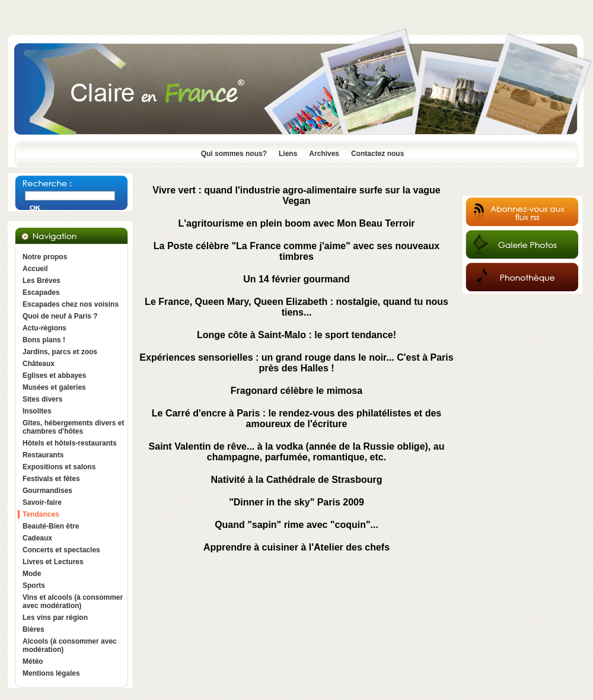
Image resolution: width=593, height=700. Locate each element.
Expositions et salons (59, 467)
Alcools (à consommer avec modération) (70, 645)
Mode (32, 574)
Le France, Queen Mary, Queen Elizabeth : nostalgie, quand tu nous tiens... (296, 307)
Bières (34, 629)
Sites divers (42, 399)
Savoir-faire (42, 502)
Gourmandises (47, 491)
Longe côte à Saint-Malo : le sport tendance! (296, 335)
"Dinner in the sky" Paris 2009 (296, 502)
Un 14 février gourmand (296, 279)
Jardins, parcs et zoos (60, 352)
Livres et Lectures (53, 562)
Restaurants (43, 455)
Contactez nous (377, 154)
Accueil (35, 269)
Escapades (41, 292)
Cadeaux (37, 538)
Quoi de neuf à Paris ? (60, 316)
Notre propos (45, 257)
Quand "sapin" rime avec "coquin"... (296, 525)
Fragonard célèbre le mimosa (296, 391)
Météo (33, 661)
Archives (324, 154)
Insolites (37, 411)
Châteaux (39, 364)
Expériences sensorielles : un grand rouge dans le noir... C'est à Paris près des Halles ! (296, 363)
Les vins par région (55, 618)
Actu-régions (44, 328)
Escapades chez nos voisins (71, 304)
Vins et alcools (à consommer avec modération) (73, 602)
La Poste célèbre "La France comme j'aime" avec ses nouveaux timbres (296, 251)
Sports (34, 586)
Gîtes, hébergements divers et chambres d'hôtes (73, 427)
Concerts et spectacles (61, 550)
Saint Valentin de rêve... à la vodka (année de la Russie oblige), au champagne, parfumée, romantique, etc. (297, 452)
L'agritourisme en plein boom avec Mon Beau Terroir (296, 223)
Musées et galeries (54, 387)
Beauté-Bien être (51, 526)
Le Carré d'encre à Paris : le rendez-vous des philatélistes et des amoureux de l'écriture (296, 419)
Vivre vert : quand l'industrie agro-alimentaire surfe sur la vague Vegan (296, 195)
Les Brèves (42, 281)
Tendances (41, 514)
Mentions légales (51, 673)
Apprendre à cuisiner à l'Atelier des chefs (296, 547)
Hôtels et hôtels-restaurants (70, 443)
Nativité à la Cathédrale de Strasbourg (297, 480)
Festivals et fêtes (51, 479)
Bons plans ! (44, 340)
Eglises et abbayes (54, 376)
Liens (288, 154)
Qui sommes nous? (234, 154)
